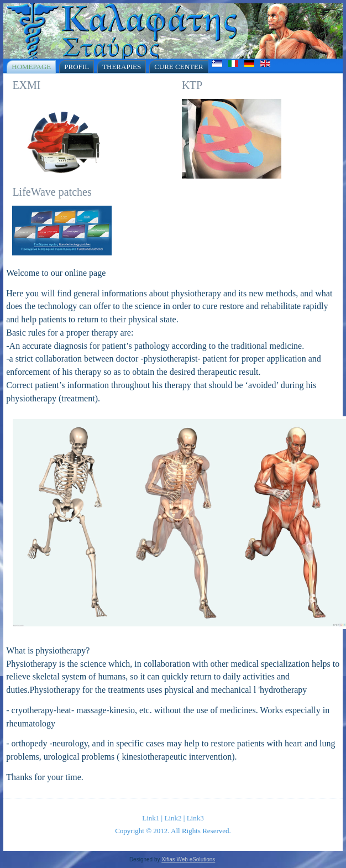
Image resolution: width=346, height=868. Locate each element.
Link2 (173, 818)
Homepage (31, 67)
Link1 (151, 818)
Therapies (122, 67)
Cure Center (179, 67)
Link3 (195, 818)
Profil (77, 67)
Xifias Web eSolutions (188, 859)
